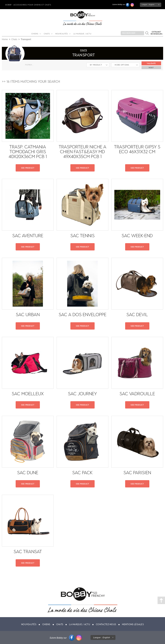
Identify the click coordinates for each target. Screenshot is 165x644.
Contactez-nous (106, 624)
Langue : (148, 5)
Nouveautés (62, 34)
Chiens (35, 34)
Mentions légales (133, 624)
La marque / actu (82, 34)
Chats (47, 34)
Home (5, 39)
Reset (151, 68)
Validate (151, 63)
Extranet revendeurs (157, 33)
